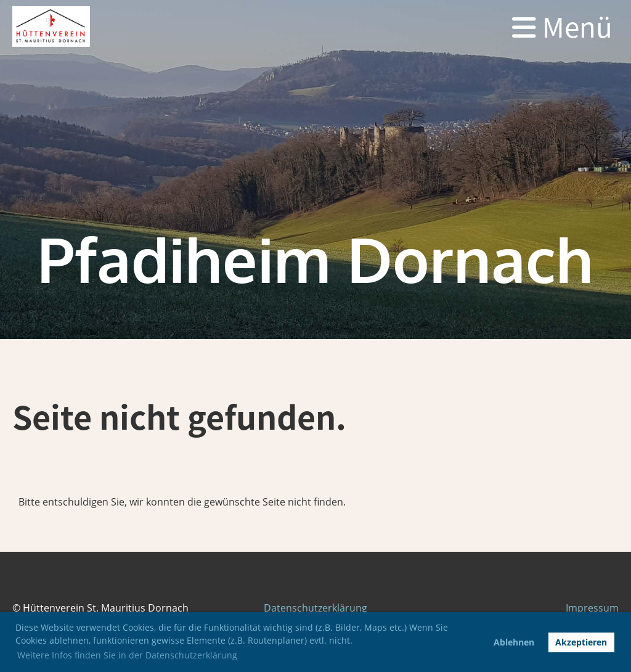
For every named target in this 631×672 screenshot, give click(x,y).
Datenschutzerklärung (315, 608)
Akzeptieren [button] (581, 642)
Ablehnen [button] (514, 642)
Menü (562, 27)
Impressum (592, 608)
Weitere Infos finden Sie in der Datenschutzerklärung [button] (127, 655)
